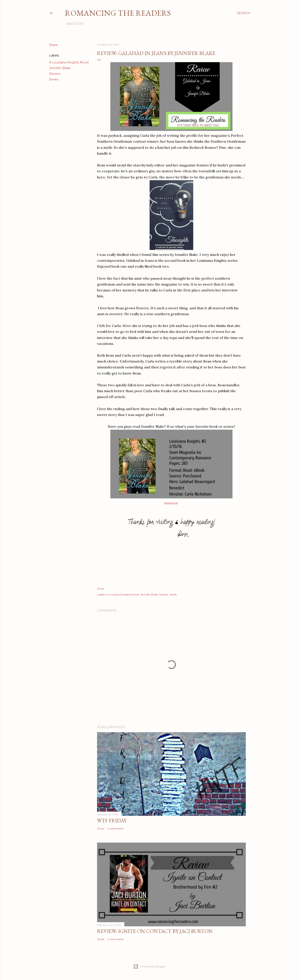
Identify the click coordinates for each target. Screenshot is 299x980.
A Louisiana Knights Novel (69, 62)
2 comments (115, 829)
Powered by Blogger (150, 966)
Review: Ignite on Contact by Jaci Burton (155, 931)
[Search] (243, 13)
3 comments (115, 939)
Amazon (171, 503)
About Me (75, 24)
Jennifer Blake (60, 68)
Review (55, 74)
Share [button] (53, 45)
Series (54, 79)
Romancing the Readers (118, 13)
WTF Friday (112, 820)
